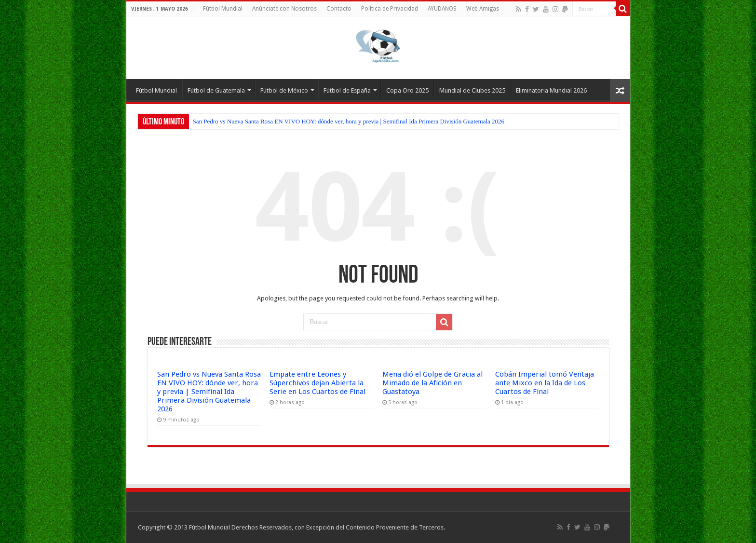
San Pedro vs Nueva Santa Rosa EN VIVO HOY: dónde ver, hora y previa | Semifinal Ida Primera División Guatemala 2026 (349, 121)
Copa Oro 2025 (407, 90)
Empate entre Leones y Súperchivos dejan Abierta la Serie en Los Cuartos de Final (317, 383)
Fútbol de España (347, 90)
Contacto (339, 9)
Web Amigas (483, 9)
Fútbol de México (284, 90)
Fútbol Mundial (223, 9)
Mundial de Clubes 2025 (472, 90)
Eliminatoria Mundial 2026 (551, 90)
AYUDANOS (442, 9)
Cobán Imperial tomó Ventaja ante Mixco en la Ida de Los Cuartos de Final (545, 383)
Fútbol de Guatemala (216, 90)
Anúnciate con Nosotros (284, 9)
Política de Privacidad (390, 9)
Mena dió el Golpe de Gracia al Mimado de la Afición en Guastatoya (432, 383)
